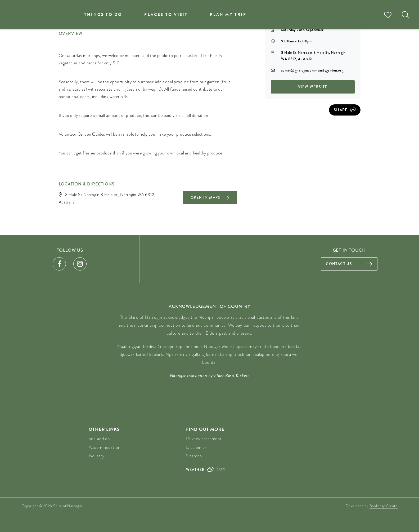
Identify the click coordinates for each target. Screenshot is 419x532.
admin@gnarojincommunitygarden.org (312, 70)
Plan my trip (228, 15)
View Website (313, 87)
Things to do (103, 15)
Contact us (339, 264)
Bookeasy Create (384, 506)
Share (341, 110)
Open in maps (206, 198)
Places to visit (166, 15)
